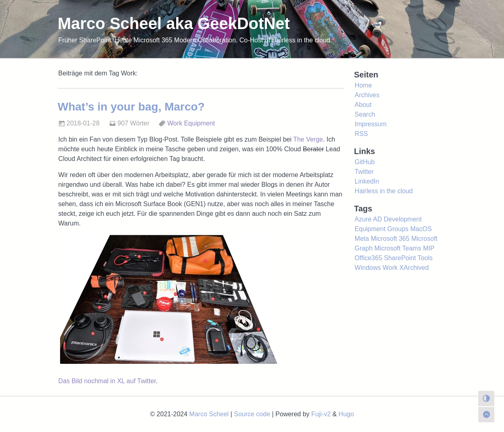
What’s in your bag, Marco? (131, 107)
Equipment (199, 123)
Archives (367, 95)
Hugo (346, 414)
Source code (252, 414)
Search (365, 114)
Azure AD (369, 219)
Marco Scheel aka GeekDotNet (174, 23)
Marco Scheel (209, 414)
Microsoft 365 (390, 239)
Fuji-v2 (321, 414)
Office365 (369, 258)
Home (363, 85)
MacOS (421, 229)
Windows (368, 268)
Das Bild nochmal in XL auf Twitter (107, 381)
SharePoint (400, 258)
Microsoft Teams (398, 248)
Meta (362, 239)
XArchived (414, 268)
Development (403, 219)
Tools (425, 258)
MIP (429, 248)
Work (175, 123)
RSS (361, 134)
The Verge (308, 139)
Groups (398, 229)
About (363, 105)
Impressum (371, 124)
